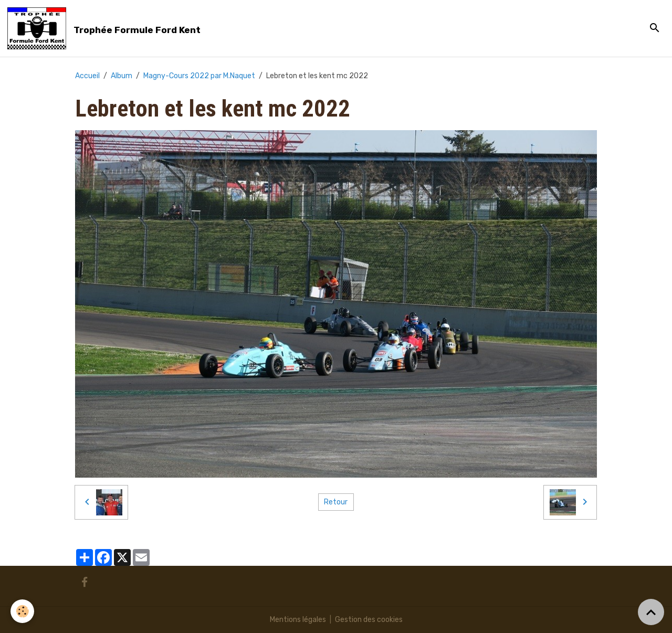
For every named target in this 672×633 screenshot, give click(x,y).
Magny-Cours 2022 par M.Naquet (199, 76)
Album (122, 76)
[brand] (106, 28)
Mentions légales (298, 620)
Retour (336, 502)
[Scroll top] (651, 612)
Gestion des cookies (369, 620)
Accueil (87, 76)
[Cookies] (22, 611)
